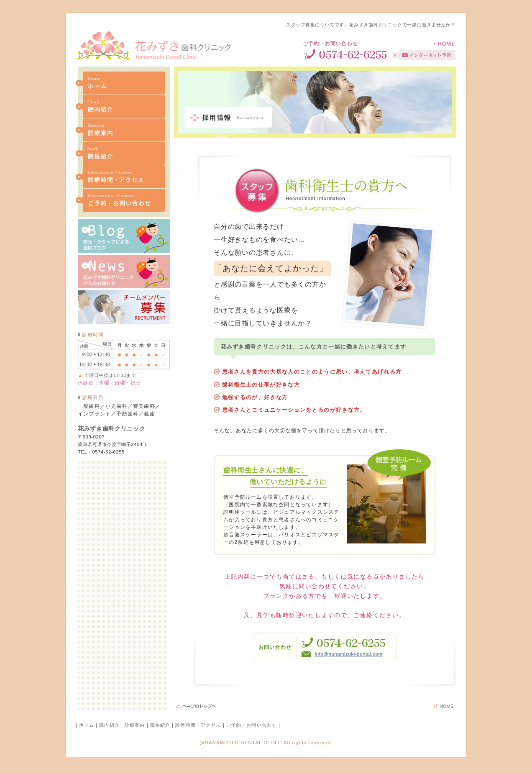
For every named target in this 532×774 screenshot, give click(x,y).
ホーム (87, 725)
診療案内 (135, 725)
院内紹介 (109, 725)
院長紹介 (160, 725)
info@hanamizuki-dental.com (349, 654)
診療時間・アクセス (198, 725)
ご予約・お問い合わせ (252, 725)
